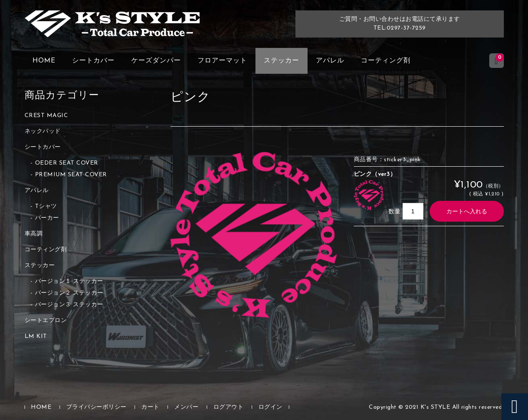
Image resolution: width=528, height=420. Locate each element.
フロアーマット (222, 61)
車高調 (34, 234)
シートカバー (93, 61)
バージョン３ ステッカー (69, 305)
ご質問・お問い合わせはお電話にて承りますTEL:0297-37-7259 (400, 24)
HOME (44, 61)
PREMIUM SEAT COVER (71, 175)
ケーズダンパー (156, 61)
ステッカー (282, 61)
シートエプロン (46, 321)
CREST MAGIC (46, 116)
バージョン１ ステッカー (69, 281)
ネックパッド (43, 131)
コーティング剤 (386, 61)
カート (150, 407)
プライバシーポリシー (96, 407)
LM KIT (36, 336)
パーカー (47, 218)
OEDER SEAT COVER (67, 163)
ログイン (270, 407)
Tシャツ (46, 206)
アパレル (330, 61)
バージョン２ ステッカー (69, 293)
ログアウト (229, 407)
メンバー (186, 407)
